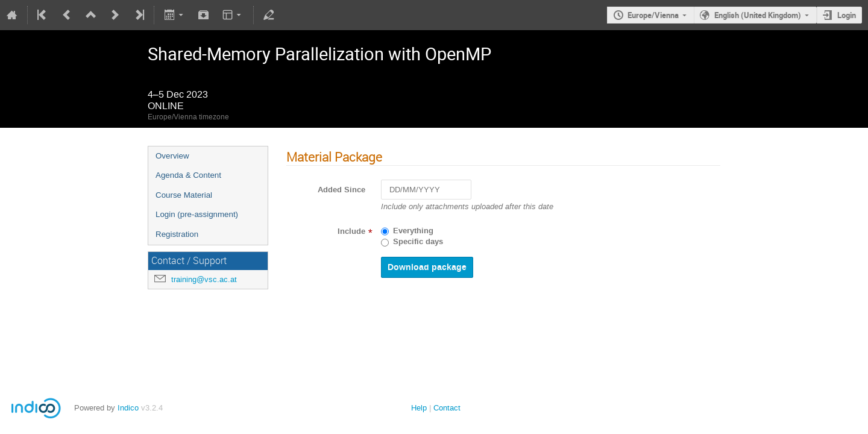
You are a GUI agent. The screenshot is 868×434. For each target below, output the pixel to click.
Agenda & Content (188, 175)
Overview (172, 156)
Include (351, 231)
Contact (447, 408)
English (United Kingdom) (758, 15)
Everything (413, 231)
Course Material (184, 195)
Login (847, 15)
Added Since (341, 190)
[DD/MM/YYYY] (426, 190)
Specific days (418, 242)
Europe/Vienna (653, 15)
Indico (128, 408)
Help (419, 408)
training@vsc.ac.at (204, 279)
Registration (177, 234)
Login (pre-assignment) (197, 214)
